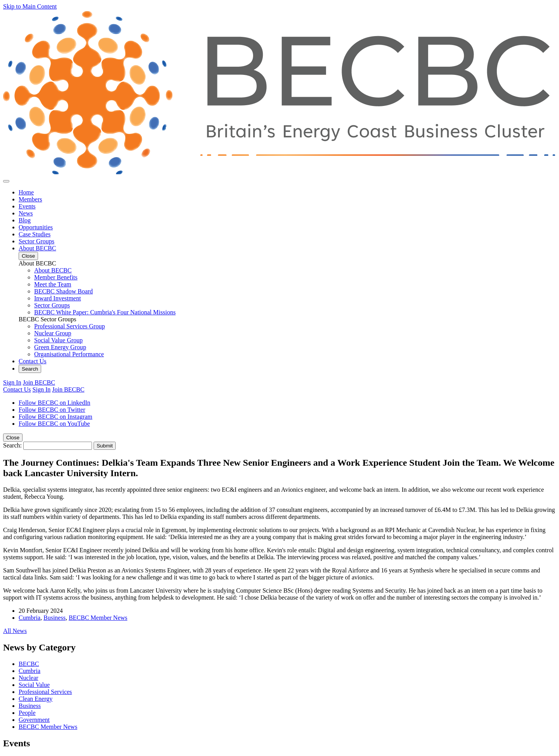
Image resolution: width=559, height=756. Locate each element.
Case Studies (35, 234)
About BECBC (37, 248)
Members (30, 199)
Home (26, 192)
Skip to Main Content (30, 6)
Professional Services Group (69, 326)
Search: (12, 445)
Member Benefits (56, 277)
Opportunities (36, 227)
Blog (25, 220)
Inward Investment (57, 298)
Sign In (12, 382)
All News (15, 631)
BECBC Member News (98, 618)
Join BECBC (39, 382)
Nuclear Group (53, 333)
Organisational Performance (69, 354)
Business (55, 618)
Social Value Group (58, 340)
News (26, 213)
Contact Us (33, 361)
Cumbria (30, 618)
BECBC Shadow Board (63, 291)
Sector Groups (36, 241)
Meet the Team (53, 284)
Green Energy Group (60, 347)
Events (27, 206)
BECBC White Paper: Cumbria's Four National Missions (105, 312)
